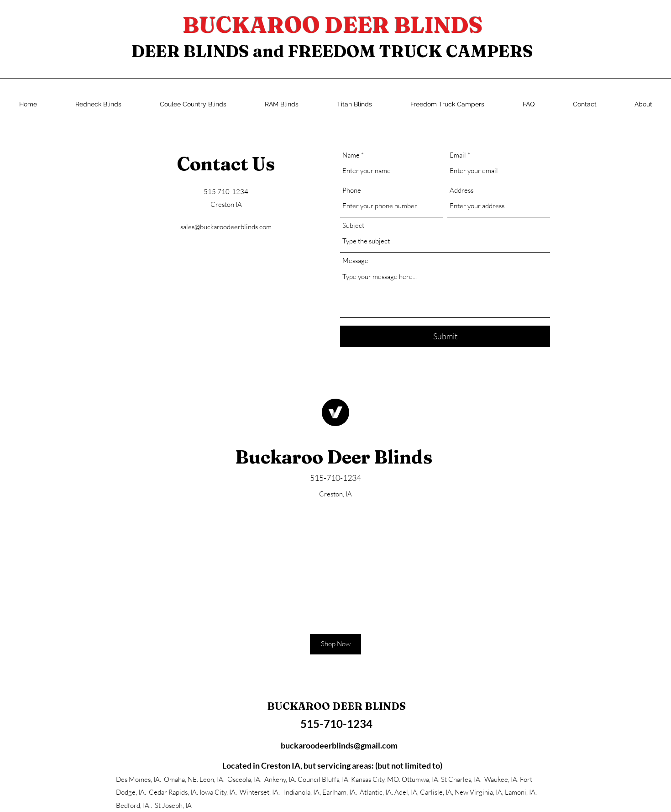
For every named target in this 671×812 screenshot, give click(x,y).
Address (461, 190)
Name (351, 155)
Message (355, 261)
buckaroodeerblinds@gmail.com (339, 745)
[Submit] (445, 336)
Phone (352, 190)
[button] (335, 644)
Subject (353, 225)
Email (458, 155)
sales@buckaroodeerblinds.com (226, 227)
